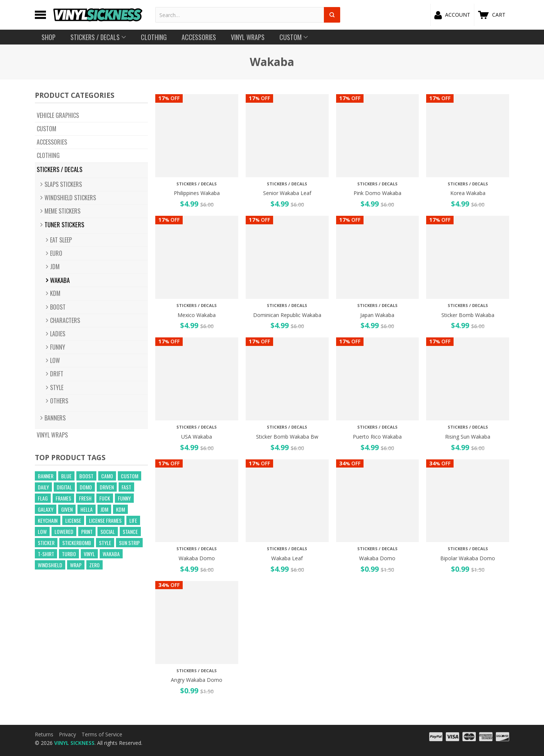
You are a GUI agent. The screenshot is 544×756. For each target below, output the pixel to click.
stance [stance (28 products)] (130, 531)
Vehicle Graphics (58, 115)
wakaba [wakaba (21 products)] (111, 554)
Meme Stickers (62, 211)
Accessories (52, 142)
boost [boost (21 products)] (86, 476)
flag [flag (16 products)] (43, 498)
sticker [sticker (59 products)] (46, 543)
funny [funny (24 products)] (124, 498)
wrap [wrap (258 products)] (76, 565)
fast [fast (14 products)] (126, 487)
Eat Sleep (61, 240)
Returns (44, 734)
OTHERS (59, 401)
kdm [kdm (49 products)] (120, 509)
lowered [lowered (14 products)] (64, 531)
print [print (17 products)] (87, 531)
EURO (56, 253)
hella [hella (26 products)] (87, 509)
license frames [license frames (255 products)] (105, 520)
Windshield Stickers (70, 198)
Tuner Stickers (64, 225)
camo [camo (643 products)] (107, 476)
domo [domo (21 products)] (86, 487)
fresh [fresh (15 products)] (85, 498)
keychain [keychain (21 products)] (48, 520)
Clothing (48, 155)
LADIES (58, 334)
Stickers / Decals (59, 169)
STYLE (57, 387)
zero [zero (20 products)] (94, 565)
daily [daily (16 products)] (43, 487)
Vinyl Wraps (52, 435)
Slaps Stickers (63, 184)
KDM (55, 293)
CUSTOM (47, 129)
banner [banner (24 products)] (46, 476)
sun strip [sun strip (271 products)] (129, 543)
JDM (55, 267)
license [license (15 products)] (73, 520)
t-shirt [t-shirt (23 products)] (46, 554)
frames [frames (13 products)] (63, 498)
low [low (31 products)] (42, 531)
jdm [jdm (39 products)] (104, 509)
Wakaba (60, 280)
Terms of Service (102, 734)
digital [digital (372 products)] (64, 487)
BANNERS (55, 418)
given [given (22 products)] (67, 509)
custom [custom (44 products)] (130, 476)
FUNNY (58, 347)
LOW (55, 360)
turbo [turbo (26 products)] (69, 554)
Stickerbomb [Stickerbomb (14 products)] (77, 543)
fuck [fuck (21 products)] (105, 498)
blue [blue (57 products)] (66, 476)
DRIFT (57, 374)
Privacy (67, 734)
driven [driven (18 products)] (107, 487)
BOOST (58, 307)
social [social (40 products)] (108, 531)
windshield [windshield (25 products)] (50, 565)
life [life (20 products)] (133, 520)
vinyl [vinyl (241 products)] (89, 554)
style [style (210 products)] (105, 543)
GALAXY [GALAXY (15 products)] (46, 509)
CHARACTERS (65, 320)
